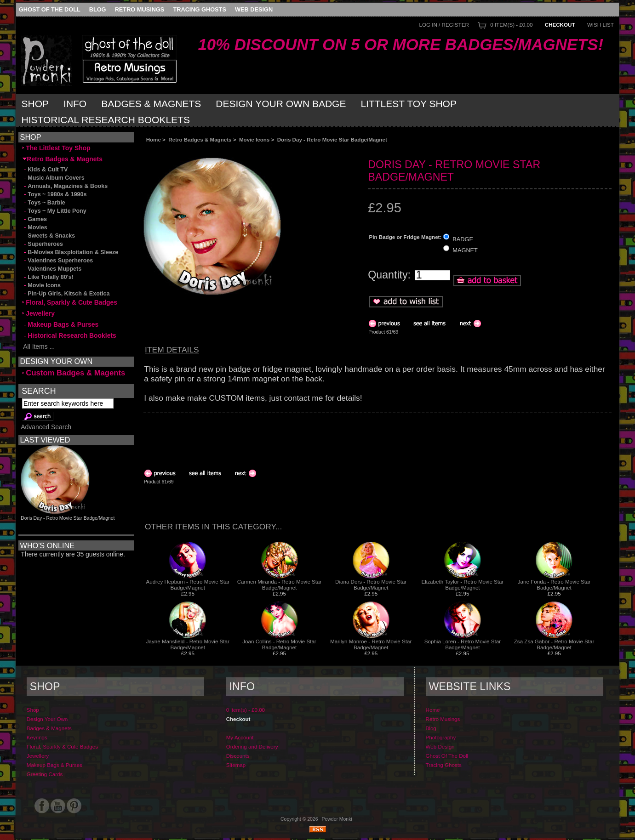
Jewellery (39, 313)
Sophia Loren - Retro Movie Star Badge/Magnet (463, 644)
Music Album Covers (53, 178)
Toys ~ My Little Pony (54, 211)
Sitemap (236, 765)
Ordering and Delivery (252, 746)
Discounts (238, 756)
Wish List (601, 25)
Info (75, 104)
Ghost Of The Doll (50, 9)
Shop (35, 104)
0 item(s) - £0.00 (511, 25)
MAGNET (465, 250)
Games (35, 219)
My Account (240, 737)
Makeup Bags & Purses (60, 324)
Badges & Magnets (151, 104)
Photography (441, 737)
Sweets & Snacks (49, 236)
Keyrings (37, 737)
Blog (98, 9)
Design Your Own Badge (281, 104)
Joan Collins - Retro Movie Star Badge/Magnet (279, 644)
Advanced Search (46, 427)
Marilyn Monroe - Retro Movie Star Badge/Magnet (371, 644)
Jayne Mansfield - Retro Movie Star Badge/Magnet (188, 644)
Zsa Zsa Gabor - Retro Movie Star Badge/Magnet (554, 644)
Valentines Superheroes (58, 261)
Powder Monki (337, 819)
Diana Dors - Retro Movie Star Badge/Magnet (371, 585)
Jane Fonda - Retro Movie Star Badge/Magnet (554, 585)
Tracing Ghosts (199, 9)
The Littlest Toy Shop (56, 148)
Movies (35, 227)
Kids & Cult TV (45, 170)
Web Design (254, 9)
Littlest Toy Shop (409, 104)
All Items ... (39, 346)
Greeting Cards (45, 774)
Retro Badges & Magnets (200, 139)
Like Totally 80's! (48, 277)
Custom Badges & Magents (74, 373)
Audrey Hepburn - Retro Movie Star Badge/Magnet (188, 585)
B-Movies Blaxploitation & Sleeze (70, 252)
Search (39, 391)
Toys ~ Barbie (44, 203)
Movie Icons (254, 139)
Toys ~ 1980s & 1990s (54, 194)
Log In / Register (444, 25)
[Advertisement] (246, 150)
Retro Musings (140, 9)
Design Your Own (47, 719)
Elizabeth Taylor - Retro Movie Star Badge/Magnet (462, 585)
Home (154, 139)
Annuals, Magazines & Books (65, 186)
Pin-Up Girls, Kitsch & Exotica (66, 294)
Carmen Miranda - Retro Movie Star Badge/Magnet (280, 585)
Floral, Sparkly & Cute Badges (70, 302)
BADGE (463, 239)
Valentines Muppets (52, 269)
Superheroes (43, 244)
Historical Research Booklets (106, 120)
